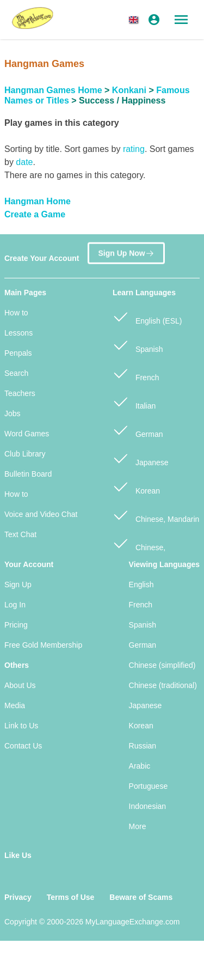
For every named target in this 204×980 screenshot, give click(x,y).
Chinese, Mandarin (156, 515)
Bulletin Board (28, 474)
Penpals (18, 353)
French (136, 373)
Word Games (27, 434)
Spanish (138, 345)
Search (16, 373)
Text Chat (20, 534)
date (24, 162)
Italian (134, 401)
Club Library (25, 454)
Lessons (18, 333)
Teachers (20, 393)
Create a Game (35, 214)
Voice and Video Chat (41, 514)
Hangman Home (38, 201)
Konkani (129, 90)
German (138, 430)
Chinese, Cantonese (139, 549)
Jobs (13, 413)
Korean (136, 486)
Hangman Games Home (53, 90)
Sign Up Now (126, 253)
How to (16, 313)
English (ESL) (147, 316)
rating (134, 149)
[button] (135, 20)
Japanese (141, 458)
